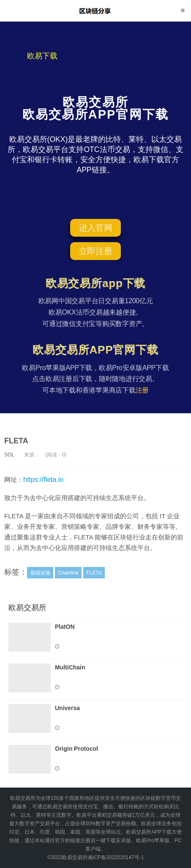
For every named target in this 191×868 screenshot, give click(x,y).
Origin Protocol (76, 749)
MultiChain (70, 667)
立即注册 (96, 251)
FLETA (16, 441)
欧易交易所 (96, 11)
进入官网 (96, 228)
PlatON (65, 627)
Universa (67, 708)
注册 (142, 390)
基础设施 (40, 573)
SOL (9, 455)
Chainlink (68, 573)
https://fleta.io (43, 480)
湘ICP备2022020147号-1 (116, 857)
